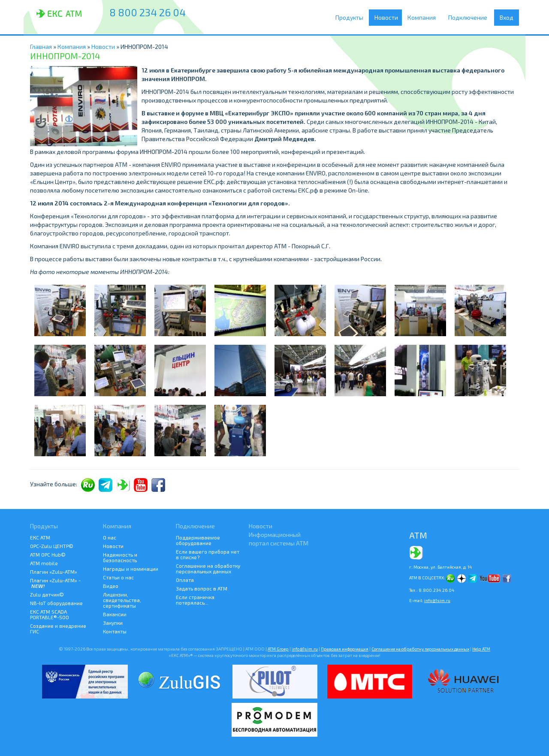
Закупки (113, 623)
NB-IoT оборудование (56, 603)
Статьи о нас (118, 577)
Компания (424, 18)
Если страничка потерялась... (195, 600)
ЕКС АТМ (40, 537)
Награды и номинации (131, 569)
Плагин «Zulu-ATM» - (55, 583)
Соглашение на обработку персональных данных (208, 568)
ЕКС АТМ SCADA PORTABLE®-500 (50, 614)
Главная (41, 47)
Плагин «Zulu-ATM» (54, 572)
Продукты (351, 18)
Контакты (115, 631)
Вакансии (115, 614)
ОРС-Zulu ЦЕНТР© (52, 546)
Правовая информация (345, 649)
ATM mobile (44, 563)
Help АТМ (481, 649)
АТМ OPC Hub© (48, 554)
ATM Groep (278, 649)
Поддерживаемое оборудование (198, 540)
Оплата (185, 580)
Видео (111, 586)
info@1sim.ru (437, 600)
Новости (388, 17)
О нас (110, 537)
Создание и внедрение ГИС (58, 628)
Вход (507, 17)
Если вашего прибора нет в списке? (208, 554)
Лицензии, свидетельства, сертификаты (122, 600)
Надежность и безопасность (120, 557)
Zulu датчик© (47, 594)
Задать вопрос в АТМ (202, 588)
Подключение (470, 18)
